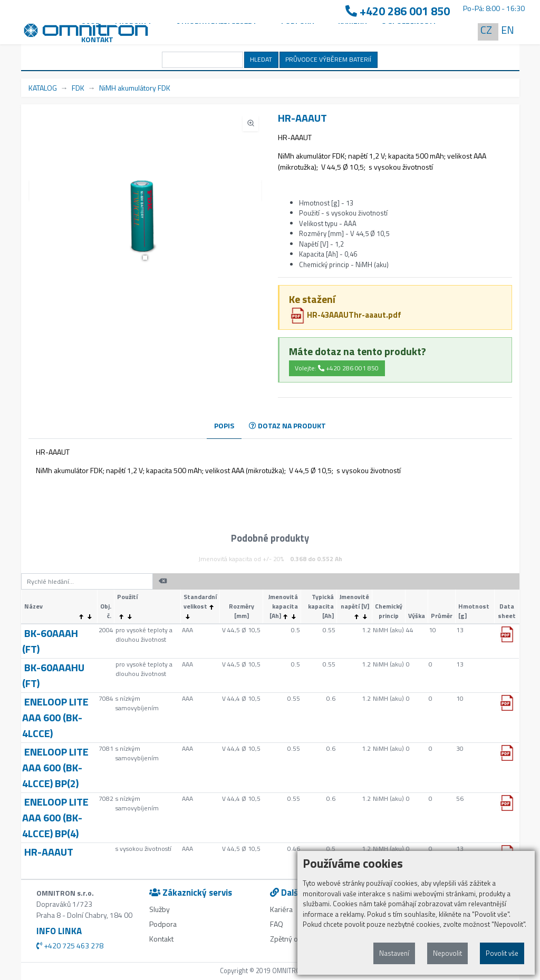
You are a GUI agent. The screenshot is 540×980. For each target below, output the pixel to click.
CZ (486, 30)
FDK (78, 88)
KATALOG (43, 88)
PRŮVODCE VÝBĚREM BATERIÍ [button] (328, 59)
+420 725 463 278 (70, 945)
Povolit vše (502, 953)
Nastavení (394, 953)
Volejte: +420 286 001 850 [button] (337, 368)
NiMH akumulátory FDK (135, 88)
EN (508, 30)
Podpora (163, 924)
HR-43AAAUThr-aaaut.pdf (345, 315)
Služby (160, 909)
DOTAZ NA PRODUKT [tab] (287, 425)
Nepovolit (447, 953)
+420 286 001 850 (398, 11)
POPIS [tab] (224, 425)
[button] (145, 258)
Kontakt (97, 39)
